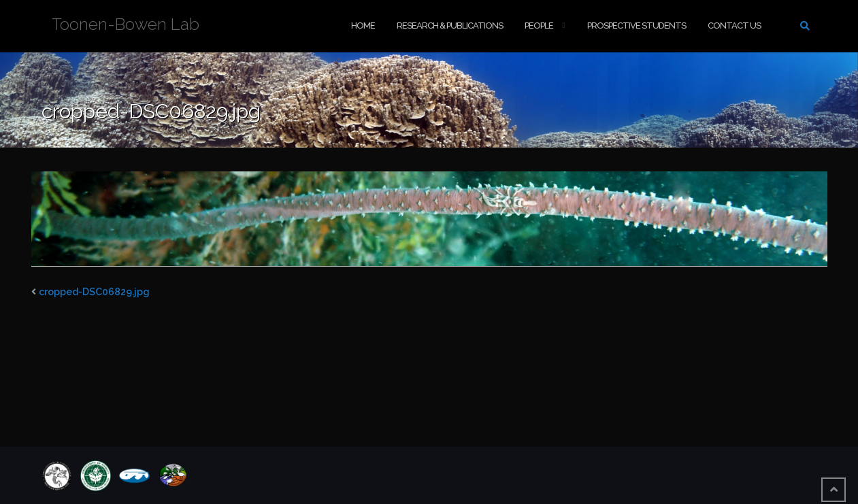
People (539, 26)
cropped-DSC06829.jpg (94, 292)
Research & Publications (450, 26)
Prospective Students (637, 26)
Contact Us (734, 26)
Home (363, 26)
